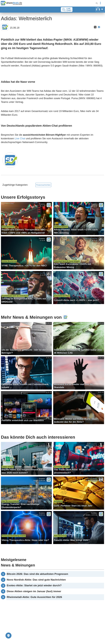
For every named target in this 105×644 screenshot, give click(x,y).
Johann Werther (93, 479)
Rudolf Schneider (40, 444)
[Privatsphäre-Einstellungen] (8, 636)
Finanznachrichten (43, 185)
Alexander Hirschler (91, 239)
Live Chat (20, 139)
